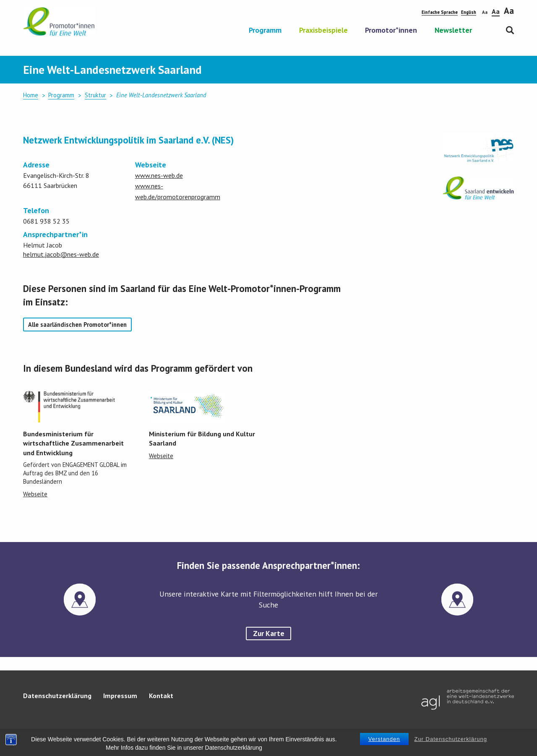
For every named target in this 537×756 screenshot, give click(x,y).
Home (31, 95)
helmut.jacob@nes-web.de (61, 254)
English (469, 12)
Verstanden (384, 740)
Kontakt (161, 696)
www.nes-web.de (159, 175)
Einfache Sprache (440, 12)
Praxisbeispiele (323, 31)
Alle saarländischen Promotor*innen (77, 325)
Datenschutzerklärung (57, 696)
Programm (265, 31)
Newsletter (453, 31)
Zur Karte (269, 633)
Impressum (120, 696)
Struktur (95, 95)
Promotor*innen (391, 31)
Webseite (35, 494)
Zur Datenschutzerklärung (451, 740)
